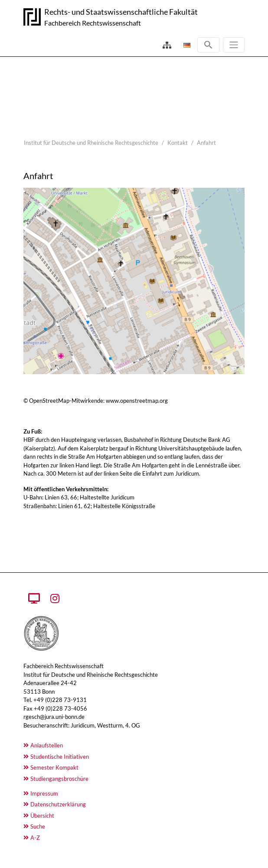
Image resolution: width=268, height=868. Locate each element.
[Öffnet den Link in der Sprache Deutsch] (186, 45)
